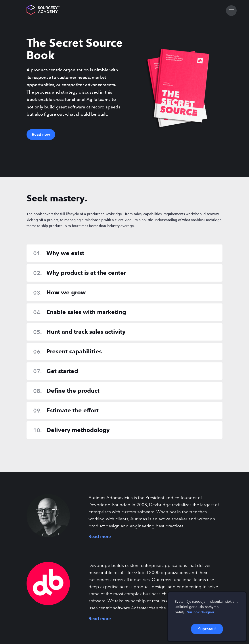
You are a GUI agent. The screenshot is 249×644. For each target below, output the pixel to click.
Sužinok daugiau (200, 612)
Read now (41, 134)
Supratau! (207, 629)
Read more (100, 536)
